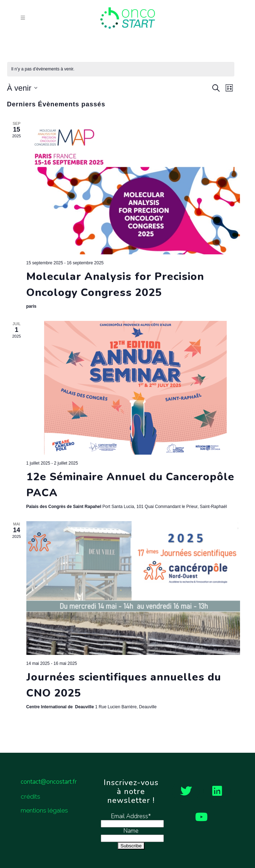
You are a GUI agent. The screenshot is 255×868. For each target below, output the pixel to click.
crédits (30, 796)
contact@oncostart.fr (49, 782)
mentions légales (44, 810)
